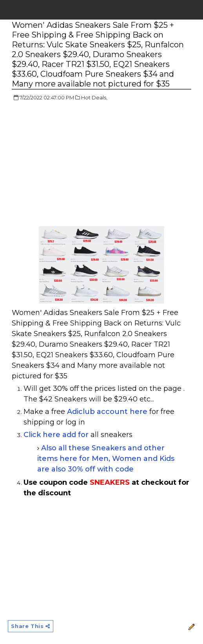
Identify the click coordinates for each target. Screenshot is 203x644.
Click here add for (56, 435)
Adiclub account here (107, 412)
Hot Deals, (94, 97)
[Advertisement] (78, 164)
